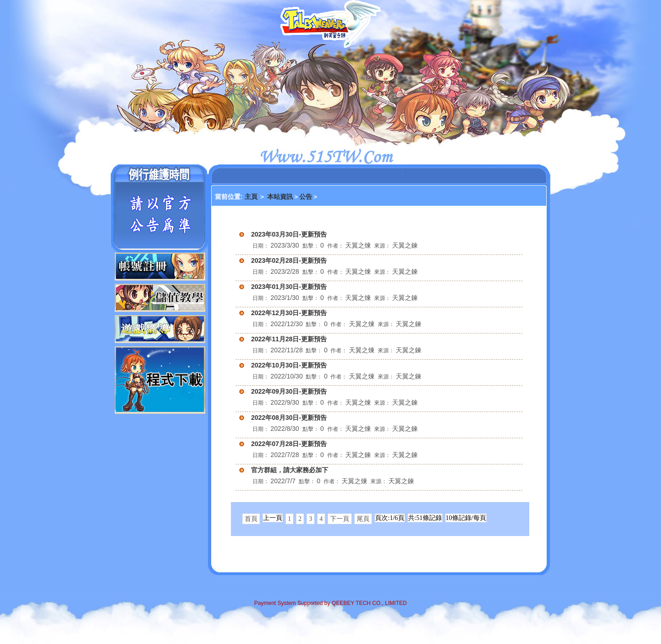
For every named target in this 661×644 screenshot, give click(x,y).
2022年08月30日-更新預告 (289, 418)
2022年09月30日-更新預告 (289, 391)
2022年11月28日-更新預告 (289, 339)
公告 (306, 197)
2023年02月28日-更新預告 (289, 260)
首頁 (251, 519)
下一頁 (340, 519)
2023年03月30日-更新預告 (289, 234)
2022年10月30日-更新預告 (289, 365)
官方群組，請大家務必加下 (290, 470)
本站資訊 (280, 197)
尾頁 (363, 519)
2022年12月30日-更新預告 (289, 313)
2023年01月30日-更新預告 (289, 287)
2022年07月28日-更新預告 (289, 444)
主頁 (252, 197)
